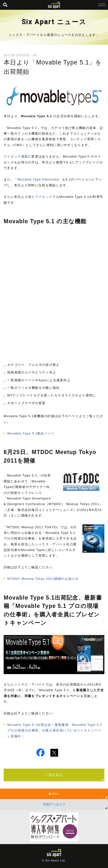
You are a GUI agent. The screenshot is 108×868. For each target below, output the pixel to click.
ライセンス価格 (16, 156)
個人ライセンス (40, 197)
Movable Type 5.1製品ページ (31, 433)
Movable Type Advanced (38, 179)
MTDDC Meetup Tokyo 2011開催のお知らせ (43, 579)
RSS (54, 794)
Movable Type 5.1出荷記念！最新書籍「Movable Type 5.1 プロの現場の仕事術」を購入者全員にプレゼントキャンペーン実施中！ (55, 730)
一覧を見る (54, 775)
